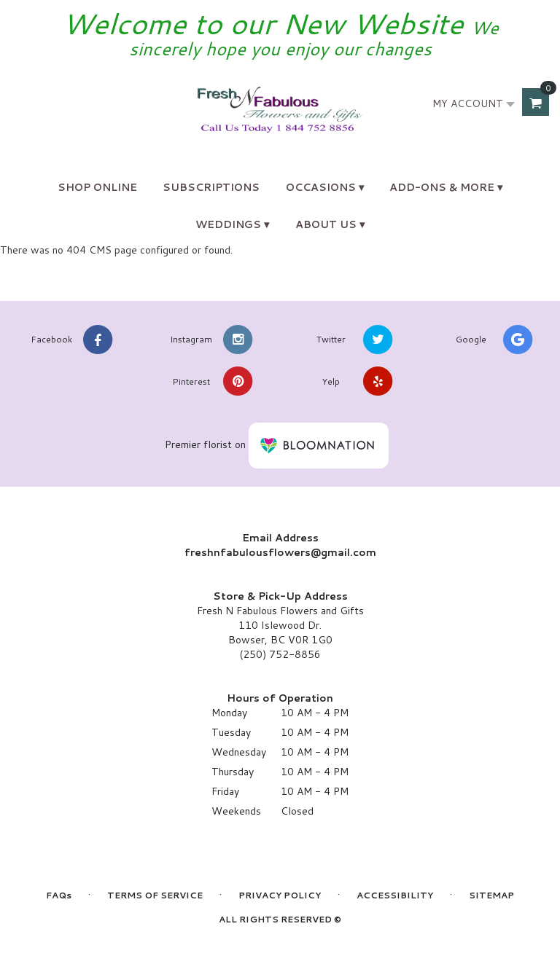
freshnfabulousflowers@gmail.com (280, 552)
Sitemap (491, 895)
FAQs (59, 895)
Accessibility (395, 895)
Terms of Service (155, 895)
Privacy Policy (280, 895)
